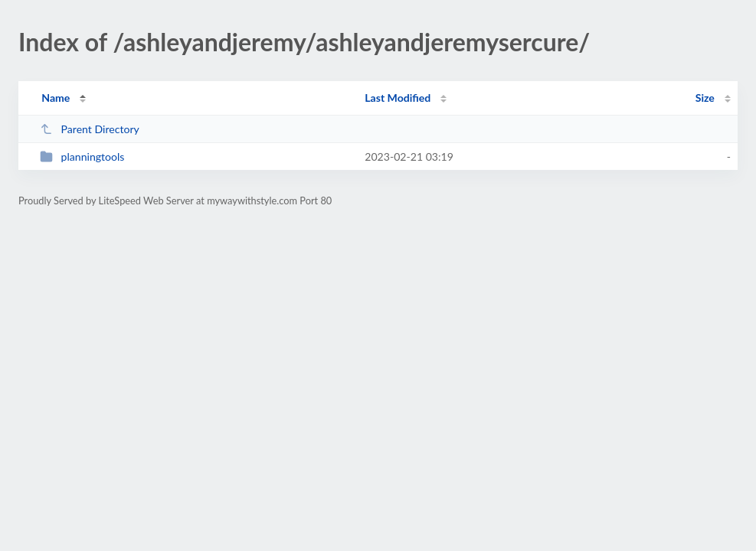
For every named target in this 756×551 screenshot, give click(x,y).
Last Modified (398, 98)
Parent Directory (90, 129)
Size (705, 98)
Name (56, 98)
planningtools (82, 156)
